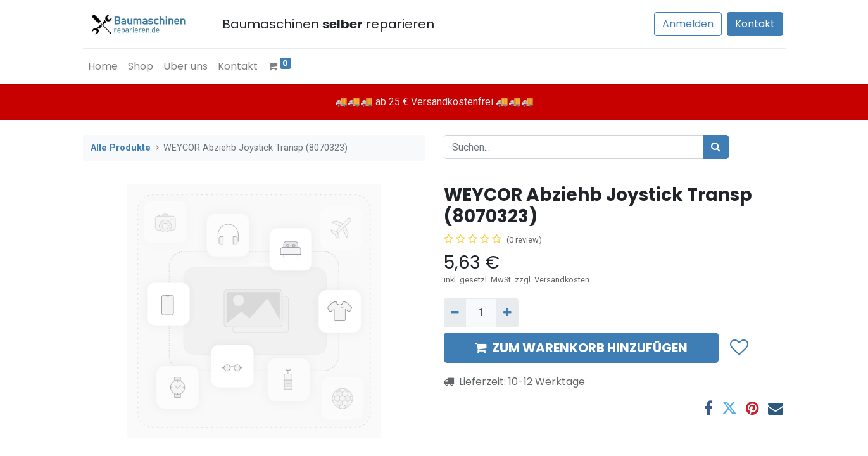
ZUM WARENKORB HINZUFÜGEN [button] (581, 348)
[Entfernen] (455, 313)
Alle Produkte (121, 148)
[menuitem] (103, 66)
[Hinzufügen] (507, 313)
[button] (739, 348)
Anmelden (688, 24)
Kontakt (755, 24)
